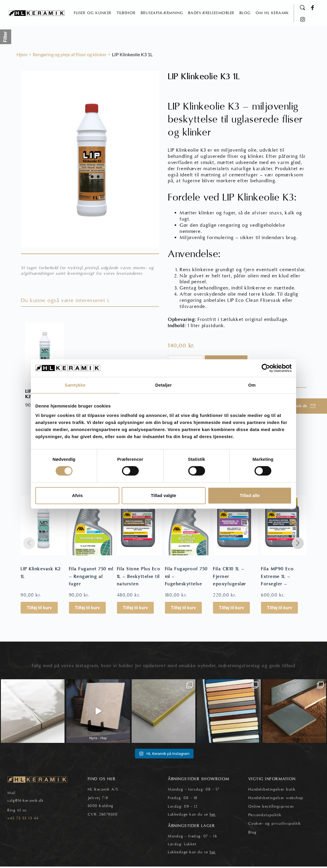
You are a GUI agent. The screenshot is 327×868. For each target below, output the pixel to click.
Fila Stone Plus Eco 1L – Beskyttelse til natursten (139, 578)
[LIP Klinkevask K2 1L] (43, 527)
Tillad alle (250, 495)
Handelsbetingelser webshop (276, 800)
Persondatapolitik (265, 817)
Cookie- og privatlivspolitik (275, 825)
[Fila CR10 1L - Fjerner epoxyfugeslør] (236, 527)
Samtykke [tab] (75, 385)
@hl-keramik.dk (29, 802)
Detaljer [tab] (163, 385)
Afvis (77, 495)
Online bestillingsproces (271, 808)
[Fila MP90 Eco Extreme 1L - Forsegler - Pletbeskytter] (284, 527)
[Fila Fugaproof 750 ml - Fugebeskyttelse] (188, 527)
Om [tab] (252, 385)
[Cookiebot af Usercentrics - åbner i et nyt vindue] (266, 368)
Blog (253, 834)
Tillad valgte (163, 495)
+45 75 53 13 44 (23, 820)
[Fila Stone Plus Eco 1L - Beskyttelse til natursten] (139, 527)
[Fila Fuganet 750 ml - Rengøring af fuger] (91, 527)
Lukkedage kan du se (192, 816)
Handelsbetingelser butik (272, 791)
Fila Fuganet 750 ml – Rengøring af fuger (91, 578)
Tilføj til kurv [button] (39, 609)
